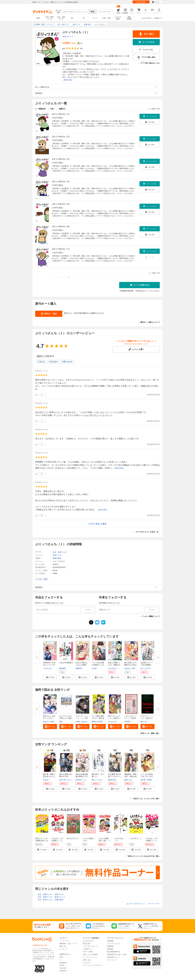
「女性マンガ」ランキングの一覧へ (146, 799)
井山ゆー (46, 780)
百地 (61, 780)
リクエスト (87, 963)
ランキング (64, 949)
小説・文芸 (106, 18)
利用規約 (110, 949)
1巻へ (52, 109)
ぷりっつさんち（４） (61, 181)
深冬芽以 (101, 722)
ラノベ (95, 18)
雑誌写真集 (129, 18)
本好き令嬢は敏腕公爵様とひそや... (82, 776)
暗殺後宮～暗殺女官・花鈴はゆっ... (130, 776)
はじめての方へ (147, 18)
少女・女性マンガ (61, 18)
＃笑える (41, 362)
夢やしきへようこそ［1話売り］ (115, 717)
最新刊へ (63, 109)
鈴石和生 (79, 780)
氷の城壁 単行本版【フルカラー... (115, 775)
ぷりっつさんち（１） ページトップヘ (143, 904)
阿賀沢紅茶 (112, 780)
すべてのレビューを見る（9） (148, 532)
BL (72, 18)
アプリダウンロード (90, 946)
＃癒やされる (67, 362)
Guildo (78, 722)
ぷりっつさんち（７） (61, 249)
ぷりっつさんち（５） (61, 204)
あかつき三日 (145, 668)
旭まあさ (46, 722)
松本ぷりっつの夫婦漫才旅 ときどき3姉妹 (42, 841)
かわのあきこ (113, 668)
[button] (50, 677)
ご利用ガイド (158, 18)
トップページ (64, 941)
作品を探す (87, 944)
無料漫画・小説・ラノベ (68, 944)
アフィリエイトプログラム (92, 965)
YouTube (63, 968)
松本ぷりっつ (68, 36)
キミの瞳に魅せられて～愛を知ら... (98, 718)
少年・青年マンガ (50, 18)
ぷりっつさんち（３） (61, 159)
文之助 (94, 668)
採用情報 (110, 946)
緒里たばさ (128, 780)
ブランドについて (113, 944)
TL (84, 18)
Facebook (63, 971)
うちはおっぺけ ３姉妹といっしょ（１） (152, 841)
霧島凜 (94, 722)
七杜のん (128, 668)
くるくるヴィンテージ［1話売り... (130, 718)
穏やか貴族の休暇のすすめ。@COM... (65, 776)
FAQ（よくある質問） (91, 955)
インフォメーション (90, 957)
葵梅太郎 (79, 668)
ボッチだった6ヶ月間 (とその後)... (66, 717)
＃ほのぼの (53, 362)
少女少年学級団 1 (66, 663)
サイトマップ (112, 960)
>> (139, 277)
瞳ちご (94, 780)
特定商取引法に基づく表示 (117, 955)
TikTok (62, 965)
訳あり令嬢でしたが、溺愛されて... (114, 665)
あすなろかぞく (73, 838)
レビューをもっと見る (97, 524)
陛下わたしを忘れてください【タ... (49, 718)
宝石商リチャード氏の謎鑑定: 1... (147, 665)
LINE (61, 957)
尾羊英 (143, 780)
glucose (84, 722)
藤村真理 (63, 668)
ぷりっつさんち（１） (61, 114)
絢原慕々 (54, 722)
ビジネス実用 (118, 18)
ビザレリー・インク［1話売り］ (147, 717)
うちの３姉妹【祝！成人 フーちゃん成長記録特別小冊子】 (104, 842)
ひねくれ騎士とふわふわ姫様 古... (82, 665)
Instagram (63, 963)
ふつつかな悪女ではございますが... (147, 776)
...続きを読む (67, 80)
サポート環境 (88, 952)
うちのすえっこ (136, 838)
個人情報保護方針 (113, 952)
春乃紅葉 (135, 668)
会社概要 (110, 941)
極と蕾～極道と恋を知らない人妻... (49, 776)
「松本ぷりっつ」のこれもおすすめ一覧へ (143, 856)
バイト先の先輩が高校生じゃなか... (98, 665)
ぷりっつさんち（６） (61, 226)
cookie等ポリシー (113, 957)
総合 (38, 18)
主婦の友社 (57, 558)
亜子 (121, 668)
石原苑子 (128, 722)
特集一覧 (63, 946)
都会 (61, 722)
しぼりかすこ (48, 668)
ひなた (100, 780)
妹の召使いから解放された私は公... (130, 665)
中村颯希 (150, 780)
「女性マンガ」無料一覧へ (149, 733)
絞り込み (58, 12)
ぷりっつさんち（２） (61, 136)
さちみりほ (112, 722)
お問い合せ (87, 960)
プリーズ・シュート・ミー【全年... (82, 718)
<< (56, 277)
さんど (69, 780)
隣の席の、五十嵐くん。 (98, 775)
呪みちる (144, 722)
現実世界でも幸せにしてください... (49, 665)
